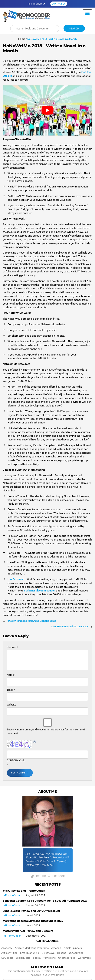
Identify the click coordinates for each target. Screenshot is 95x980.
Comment (13, 647)
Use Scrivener (16, 579)
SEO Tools (7, 958)
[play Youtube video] (47, 111)
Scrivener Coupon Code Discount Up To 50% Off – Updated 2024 (45, 901)
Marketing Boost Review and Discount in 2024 (33, 921)
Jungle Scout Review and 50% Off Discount (31, 911)
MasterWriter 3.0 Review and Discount (28, 931)
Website (11, 705)
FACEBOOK (59, 876)
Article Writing (9, 953)
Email (11, 690)
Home (22, 39)
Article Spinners (73, 948)
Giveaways (48, 953)
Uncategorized (67, 958)
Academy (7, 948)
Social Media (23, 958)
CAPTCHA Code (16, 760)
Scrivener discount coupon (40, 590)
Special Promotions (44, 958)
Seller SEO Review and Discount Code (69, 626)
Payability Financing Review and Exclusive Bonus (31, 621)
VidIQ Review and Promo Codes (24, 891)
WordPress (84, 958)
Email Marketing (30, 953)
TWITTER (41, 876)
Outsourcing (76, 953)
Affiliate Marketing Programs (32, 948)
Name (11, 675)
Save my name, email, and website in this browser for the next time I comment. (46, 731)
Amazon (56, 948)
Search (74, 29)
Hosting (62, 953)
